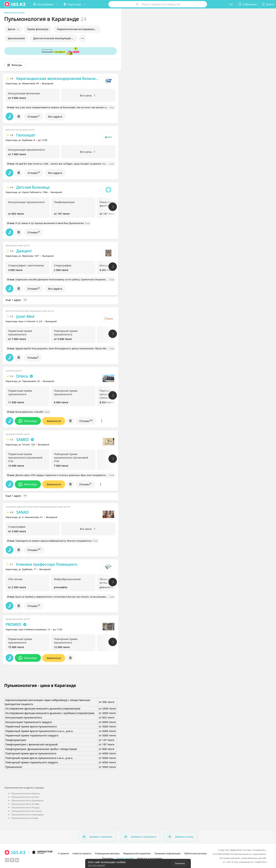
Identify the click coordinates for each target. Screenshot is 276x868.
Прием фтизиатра (38, 29)
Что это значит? (97, 865)
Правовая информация (167, 853)
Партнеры (108, 858)
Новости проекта (82, 853)
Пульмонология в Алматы (26, 793)
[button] (45, 4)
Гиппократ (26, 135)
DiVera (22, 376)
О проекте (63, 853)
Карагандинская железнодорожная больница (58, 78)
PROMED (13, 624)
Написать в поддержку (150, 858)
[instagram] (7, 860)
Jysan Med (25, 316)
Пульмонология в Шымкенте (27, 800)
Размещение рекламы (107, 853)
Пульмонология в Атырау (25, 807)
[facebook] (12, 860)
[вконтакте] (17, 860)
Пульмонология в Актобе (25, 804)
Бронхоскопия (16, 38)
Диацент (24, 251)
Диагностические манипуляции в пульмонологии (55, 38)
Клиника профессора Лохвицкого (47, 564)
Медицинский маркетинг (137, 853)
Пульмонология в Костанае (26, 811)
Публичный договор (195, 853)
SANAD (22, 512)
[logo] (15, 4)
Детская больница (33, 187)
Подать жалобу (125, 858)
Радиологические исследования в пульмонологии (79, 29)
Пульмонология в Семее (25, 818)
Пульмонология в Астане (25, 797)
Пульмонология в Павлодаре (27, 815)
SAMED (23, 440)
